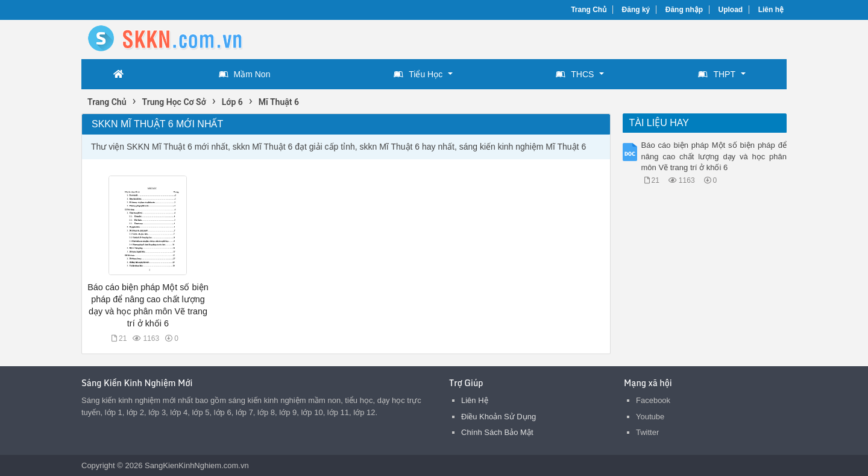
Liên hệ (771, 10)
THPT (717, 74)
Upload (731, 10)
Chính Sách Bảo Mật (497, 432)
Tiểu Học (418, 74)
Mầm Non (245, 74)
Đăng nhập (684, 10)
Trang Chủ (589, 10)
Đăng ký (636, 10)
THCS (575, 74)
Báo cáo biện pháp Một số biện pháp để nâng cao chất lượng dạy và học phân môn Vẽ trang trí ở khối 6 (714, 156)
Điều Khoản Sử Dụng (498, 417)
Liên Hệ (475, 400)
